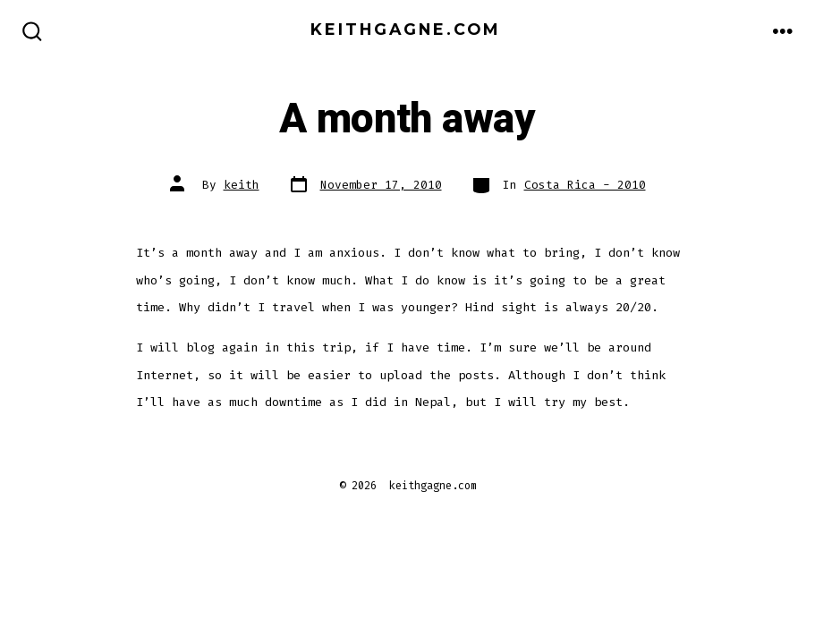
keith (242, 185)
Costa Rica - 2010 (585, 185)
